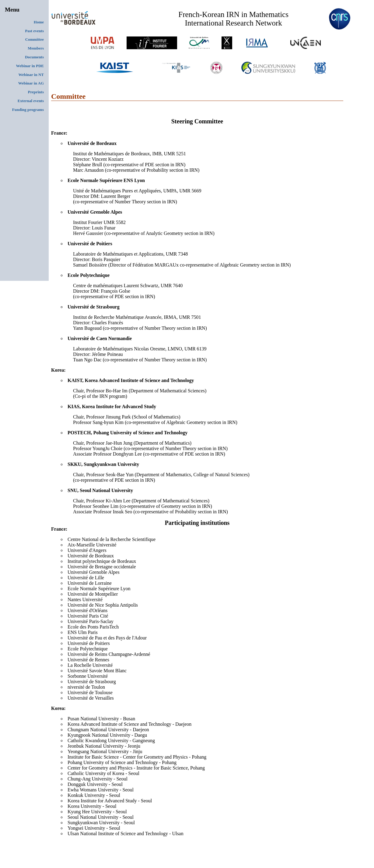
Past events (34, 31)
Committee (35, 39)
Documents (34, 57)
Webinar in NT (31, 75)
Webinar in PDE (30, 66)
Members (36, 48)
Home (39, 22)
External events (31, 101)
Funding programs (28, 110)
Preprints (36, 92)
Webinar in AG (31, 83)
